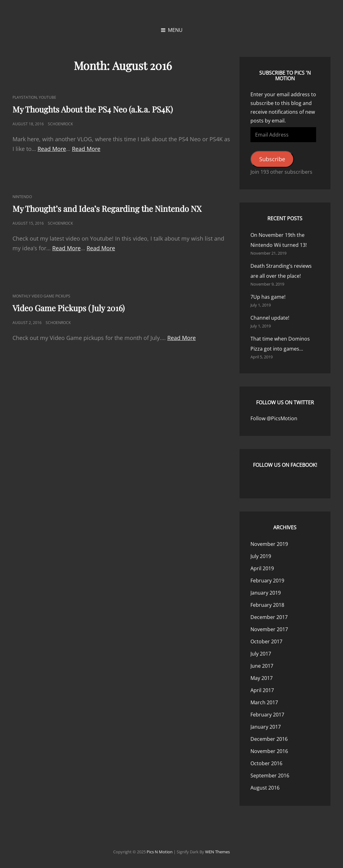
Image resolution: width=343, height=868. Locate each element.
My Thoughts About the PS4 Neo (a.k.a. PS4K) (93, 109)
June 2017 (262, 666)
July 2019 (261, 556)
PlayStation (25, 97)
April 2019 (262, 568)
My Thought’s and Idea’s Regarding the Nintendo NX (107, 209)
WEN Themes (217, 852)
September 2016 (270, 776)
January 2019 (266, 593)
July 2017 (261, 654)
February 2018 (267, 605)
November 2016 (269, 751)
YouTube (48, 97)
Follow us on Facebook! (285, 465)
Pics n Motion (160, 852)
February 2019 (267, 581)
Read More (52, 149)
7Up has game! (268, 297)
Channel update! (270, 318)
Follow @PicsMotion (274, 418)
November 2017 (269, 629)
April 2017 (262, 690)
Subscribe (272, 159)
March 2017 (264, 702)
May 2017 (262, 678)
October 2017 (266, 641)
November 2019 (269, 544)
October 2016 (266, 763)
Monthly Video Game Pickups (41, 296)
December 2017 (269, 617)
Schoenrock (60, 124)
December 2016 (269, 739)
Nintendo (22, 197)
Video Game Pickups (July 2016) (69, 308)
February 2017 (267, 715)
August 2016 (265, 788)
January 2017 (266, 727)
